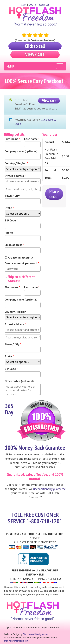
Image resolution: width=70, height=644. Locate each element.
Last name (32, 139)
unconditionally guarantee (49, 489)
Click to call (35, 46)
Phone (10, 233)
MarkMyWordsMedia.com (16, 641)
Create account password (22, 263)
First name (12, 139)
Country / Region (16, 163)
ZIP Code (11, 220)
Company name (21, 151)
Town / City (13, 196)
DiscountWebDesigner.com (36, 634)
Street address (15, 176)
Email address (14, 245)
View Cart (35, 55)
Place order (54, 194)
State (9, 208)
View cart (49, 101)
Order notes (19, 381)
